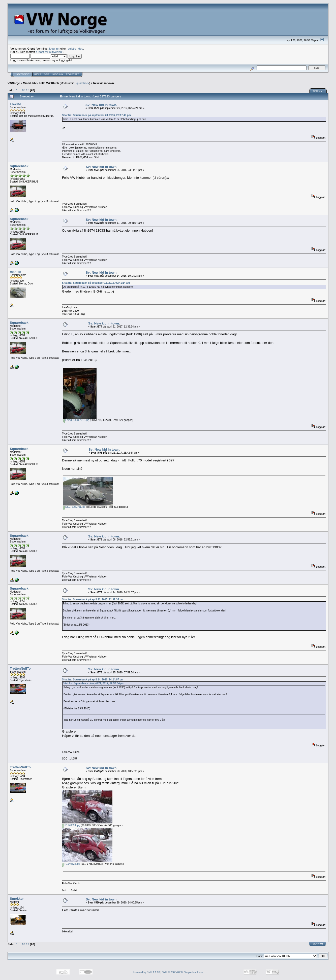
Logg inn (57, 74)
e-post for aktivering (49, 52)
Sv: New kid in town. (101, 105)
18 (24, 90)
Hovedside (22, 74)
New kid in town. (104, 83)
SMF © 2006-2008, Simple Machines (182, 972)
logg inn (54, 48)
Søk (47, 74)
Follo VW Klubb (49, 83)
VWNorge (14, 83)
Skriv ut (319, 91)
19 (28, 90)
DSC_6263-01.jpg (74, 507)
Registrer (73, 74)
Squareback (82, 83)
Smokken (17, 899)
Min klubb (29, 83)
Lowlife (16, 104)
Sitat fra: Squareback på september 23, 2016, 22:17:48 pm (96, 115)
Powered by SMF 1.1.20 (146, 972)
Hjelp (38, 74)
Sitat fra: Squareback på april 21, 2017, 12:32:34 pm (93, 600)
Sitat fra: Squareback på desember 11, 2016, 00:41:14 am (96, 283)
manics (16, 272)
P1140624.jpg (71, 825)
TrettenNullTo (20, 668)
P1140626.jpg (71, 864)
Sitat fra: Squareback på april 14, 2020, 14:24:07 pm (93, 680)
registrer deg (75, 48)
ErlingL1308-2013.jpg (76, 420)
